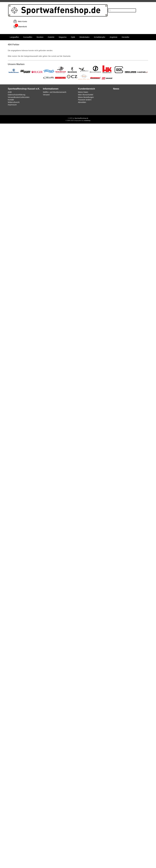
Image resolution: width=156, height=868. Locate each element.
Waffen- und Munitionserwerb (55, 92)
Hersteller (125, 37)
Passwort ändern (85, 100)
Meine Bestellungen (86, 97)
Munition (40, 37)
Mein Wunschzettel (85, 95)
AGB (10, 92)
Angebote (113, 37)
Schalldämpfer (100, 37)
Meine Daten (83, 92)
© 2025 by (78, 118)
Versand (46, 95)
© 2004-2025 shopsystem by (78, 120)
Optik (73, 37)
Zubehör (51, 37)
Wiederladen (85, 37)
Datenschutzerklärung (17, 95)
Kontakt (11, 100)
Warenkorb (22, 27)
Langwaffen (14, 37)
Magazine (63, 37)
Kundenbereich (86, 89)
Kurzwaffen (28, 37)
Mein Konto (22, 21)
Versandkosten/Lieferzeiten (19, 97)
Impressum (12, 105)
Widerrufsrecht (14, 102)
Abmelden (82, 102)
